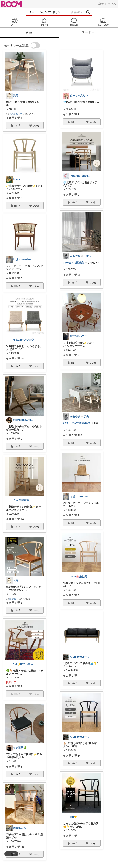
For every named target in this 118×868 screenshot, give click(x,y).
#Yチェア (68, 263)
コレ (17, 126)
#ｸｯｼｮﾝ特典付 (83, 423)
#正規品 (79, 263)
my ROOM (103, 22)
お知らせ (74, 22)
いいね (36, 126)
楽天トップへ (107, 4)
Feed (15, 22)
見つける (44, 22)
